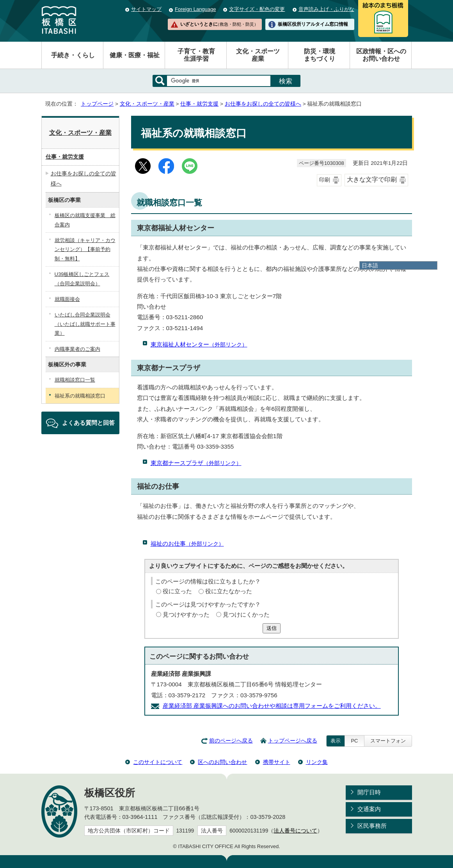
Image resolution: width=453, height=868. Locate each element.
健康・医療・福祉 (135, 55)
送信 (272, 628)
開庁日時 (369, 792)
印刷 (325, 180)
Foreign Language (195, 9)
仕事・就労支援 (199, 104)
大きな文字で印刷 (372, 179)
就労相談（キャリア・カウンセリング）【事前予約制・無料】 (85, 249)
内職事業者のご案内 (77, 349)
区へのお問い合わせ (222, 762)
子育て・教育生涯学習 (196, 55)
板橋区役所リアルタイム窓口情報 (313, 24)
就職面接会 (67, 299)
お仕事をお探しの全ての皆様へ (263, 104)
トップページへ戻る (293, 741)
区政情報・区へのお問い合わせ (381, 55)
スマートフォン (388, 741)
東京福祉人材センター (199, 344)
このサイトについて (158, 762)
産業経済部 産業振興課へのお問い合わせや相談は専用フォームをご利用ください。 (272, 706)
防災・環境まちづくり (320, 55)
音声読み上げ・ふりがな (326, 9)
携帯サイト (277, 762)
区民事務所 (372, 826)
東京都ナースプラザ (196, 463)
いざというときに (219, 24)
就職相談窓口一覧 (75, 380)
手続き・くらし (73, 55)
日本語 (370, 265)
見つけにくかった (246, 614)
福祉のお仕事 (187, 544)
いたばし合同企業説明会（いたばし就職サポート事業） (85, 324)
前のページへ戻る (231, 741)
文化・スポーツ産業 (258, 55)
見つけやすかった (186, 614)
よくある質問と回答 (88, 423)
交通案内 (369, 809)
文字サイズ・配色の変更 (257, 9)
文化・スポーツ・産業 (147, 104)
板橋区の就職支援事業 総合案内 (85, 220)
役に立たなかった (229, 591)
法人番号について (295, 831)
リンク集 (317, 762)
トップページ (97, 104)
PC (354, 741)
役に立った (177, 591)
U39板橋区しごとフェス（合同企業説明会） (82, 279)
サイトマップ (146, 9)
